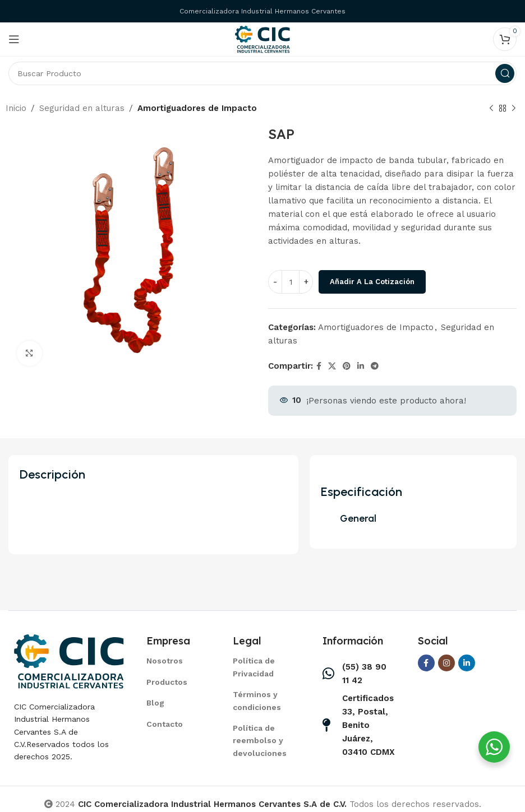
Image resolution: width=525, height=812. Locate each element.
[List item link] (176, 661)
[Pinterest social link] (347, 366)
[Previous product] (491, 109)
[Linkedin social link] (361, 366)
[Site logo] (262, 39)
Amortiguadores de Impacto (197, 108)
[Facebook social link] (319, 366)
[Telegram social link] (375, 366)
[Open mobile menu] (14, 39)
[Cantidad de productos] (291, 282)
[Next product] (514, 109)
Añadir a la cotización (372, 282)
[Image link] (69, 660)
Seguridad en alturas (82, 108)
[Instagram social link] (446, 663)
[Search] (262, 73)
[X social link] (332, 366)
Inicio (16, 108)
